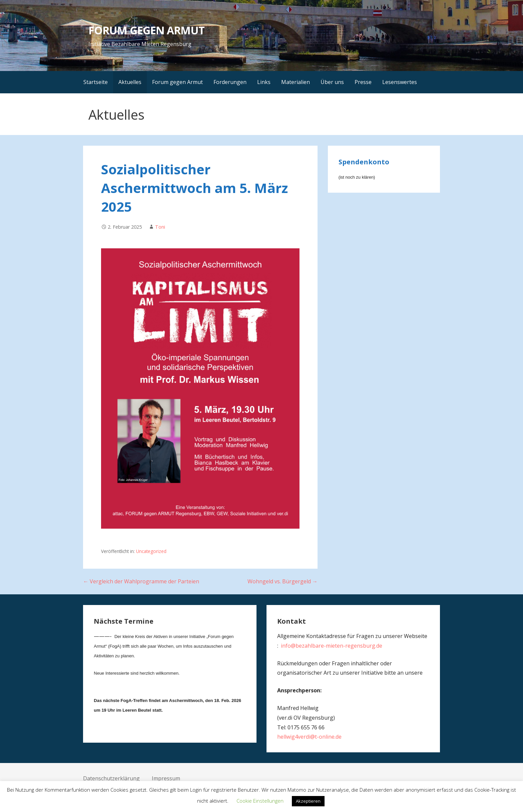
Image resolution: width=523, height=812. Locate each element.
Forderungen (230, 82)
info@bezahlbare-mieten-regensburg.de (332, 646)
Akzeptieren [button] (308, 801)
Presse (363, 82)
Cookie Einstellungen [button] (260, 801)
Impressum (166, 778)
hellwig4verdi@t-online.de (309, 737)
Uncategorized (151, 551)
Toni (160, 227)
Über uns (332, 82)
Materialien (296, 82)
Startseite (96, 82)
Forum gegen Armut (177, 82)
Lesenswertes (400, 82)
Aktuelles (130, 82)
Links (264, 82)
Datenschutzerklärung (111, 778)
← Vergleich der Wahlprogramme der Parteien (141, 581)
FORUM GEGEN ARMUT (146, 30)
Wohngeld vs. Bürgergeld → (283, 581)
